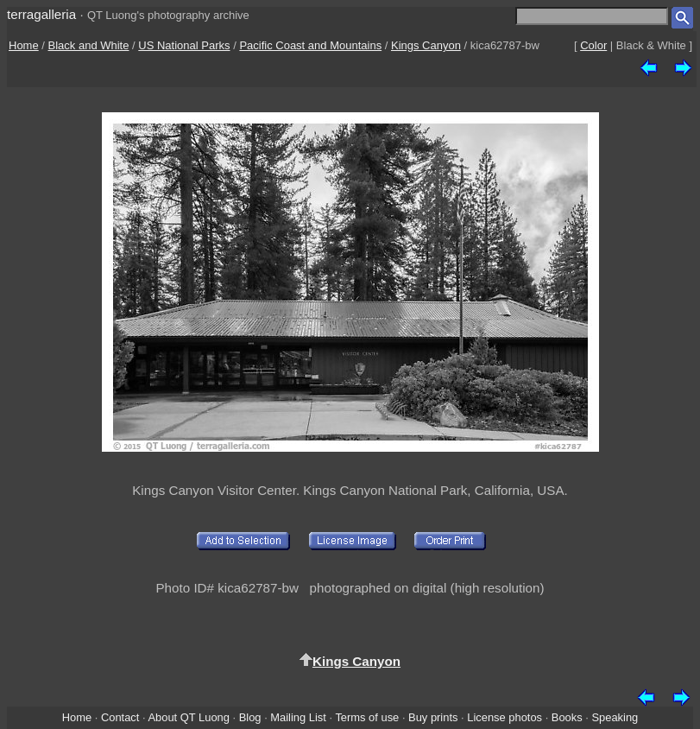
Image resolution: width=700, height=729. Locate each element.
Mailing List (298, 717)
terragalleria (41, 14)
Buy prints (433, 717)
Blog (250, 717)
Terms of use (367, 717)
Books (567, 717)
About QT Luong (188, 717)
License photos (505, 717)
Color (593, 45)
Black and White (89, 45)
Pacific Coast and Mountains (310, 45)
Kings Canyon (426, 45)
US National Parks (184, 45)
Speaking (615, 717)
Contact (120, 717)
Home (24, 45)
